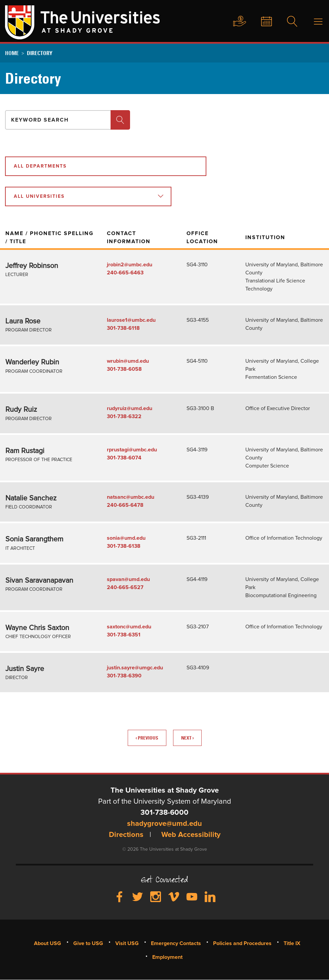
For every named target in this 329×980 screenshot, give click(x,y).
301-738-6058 (124, 369)
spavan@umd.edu (128, 579)
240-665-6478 (125, 505)
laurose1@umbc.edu (131, 320)
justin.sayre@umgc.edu (135, 668)
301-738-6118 (123, 328)
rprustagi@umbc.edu (132, 450)
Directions (126, 835)
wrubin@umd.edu (128, 361)
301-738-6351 (124, 635)
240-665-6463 (125, 273)
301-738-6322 (124, 416)
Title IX (292, 943)
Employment (167, 957)
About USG (48, 943)
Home (12, 53)
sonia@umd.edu (126, 538)
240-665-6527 (125, 587)
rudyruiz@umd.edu (130, 408)
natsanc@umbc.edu (131, 497)
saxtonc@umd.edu (129, 627)
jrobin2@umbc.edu (130, 265)
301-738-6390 (124, 676)
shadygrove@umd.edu (164, 824)
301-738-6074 (124, 458)
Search (288, 22)
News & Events (261, 22)
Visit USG (127, 943)
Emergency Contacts (176, 943)
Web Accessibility (191, 835)
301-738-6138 (124, 546)
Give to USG (233, 21)
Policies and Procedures (242, 943)
